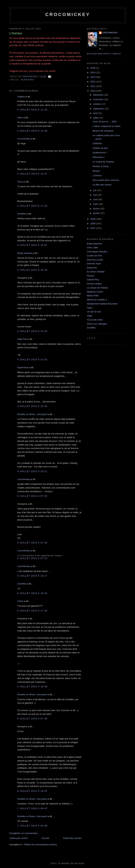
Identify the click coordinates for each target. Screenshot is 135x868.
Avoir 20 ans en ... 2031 (105, 122)
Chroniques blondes (97, 252)
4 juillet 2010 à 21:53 (32, 360)
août (96, 113)
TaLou (21, 182)
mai (95, 195)
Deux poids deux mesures (106, 180)
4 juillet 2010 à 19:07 (32, 245)
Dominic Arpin (94, 264)
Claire (20, 601)
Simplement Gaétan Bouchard (102, 304)
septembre (99, 109)
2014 (93, 72)
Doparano (92, 268)
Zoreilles (22, 214)
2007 (93, 228)
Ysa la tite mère (95, 320)
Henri (20, 118)
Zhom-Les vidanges (97, 324)
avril (95, 199)
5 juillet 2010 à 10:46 (32, 593)
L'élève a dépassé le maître (107, 126)
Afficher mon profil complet (104, 54)
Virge (90, 316)
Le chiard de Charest (103, 162)
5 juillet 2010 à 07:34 (32, 558)
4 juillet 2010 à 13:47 (32, 174)
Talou (90, 308)
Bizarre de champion (103, 131)
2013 (93, 77)
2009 (93, 219)
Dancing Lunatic (95, 260)
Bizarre (96, 171)
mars (96, 204)
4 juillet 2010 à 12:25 (32, 110)
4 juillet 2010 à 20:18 (32, 270)
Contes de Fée (94, 256)
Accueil (45, 838)
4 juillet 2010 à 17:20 (32, 206)
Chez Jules (93, 248)
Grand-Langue (94, 284)
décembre (98, 95)
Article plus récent (19, 838)
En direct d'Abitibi (96, 272)
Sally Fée (22, 339)
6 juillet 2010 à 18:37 (32, 791)
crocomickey (68, 14)
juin (95, 190)
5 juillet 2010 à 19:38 (32, 687)
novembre (98, 99)
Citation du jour (100, 148)
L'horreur (97, 175)
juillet (96, 118)
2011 (93, 86)
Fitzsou (91, 276)
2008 (93, 224)
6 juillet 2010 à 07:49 (32, 719)
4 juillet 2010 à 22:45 (32, 406)
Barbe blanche (25, 253)
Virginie (21, 97)
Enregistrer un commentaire (24, 833)
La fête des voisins (102, 185)
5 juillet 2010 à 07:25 (32, 496)
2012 (93, 82)
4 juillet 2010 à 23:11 (32, 471)
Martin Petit (93, 296)
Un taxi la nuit (94, 312)
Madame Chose (95, 292)
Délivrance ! (99, 157)
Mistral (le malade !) (97, 300)
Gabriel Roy (93, 280)
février (97, 209)
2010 (93, 91)
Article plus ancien (72, 838)
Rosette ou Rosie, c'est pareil (32, 414)
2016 (93, 68)
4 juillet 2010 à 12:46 (32, 131)
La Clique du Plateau (98, 288)
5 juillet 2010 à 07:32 (32, 543)
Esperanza (23, 367)
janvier (97, 213)
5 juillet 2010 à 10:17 (32, 576)
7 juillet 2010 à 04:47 (32, 808)
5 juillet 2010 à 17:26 (32, 611)
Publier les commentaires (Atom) (40, 844)
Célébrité (97, 143)
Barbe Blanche (94, 244)
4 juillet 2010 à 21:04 (32, 331)
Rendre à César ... (102, 166)
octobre (97, 104)
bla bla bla (28, 80)
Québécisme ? (100, 153)
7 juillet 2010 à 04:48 (32, 826)
